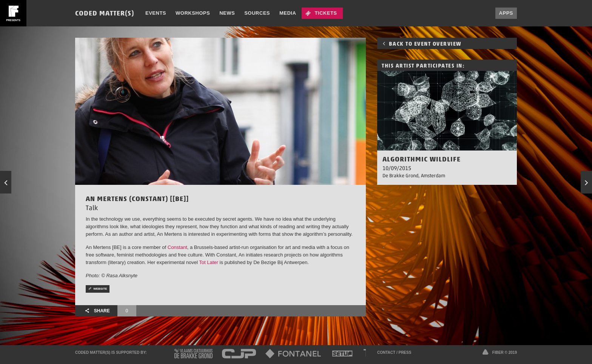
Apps (506, 13)
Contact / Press (394, 352)
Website (98, 289)
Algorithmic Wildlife (422, 159)
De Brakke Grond (400, 176)
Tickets (326, 13)
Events (156, 13)
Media (288, 13)
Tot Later (209, 262)
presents (13, 20)
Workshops (193, 13)
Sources (257, 13)
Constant (177, 247)
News (227, 13)
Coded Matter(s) (105, 13)
